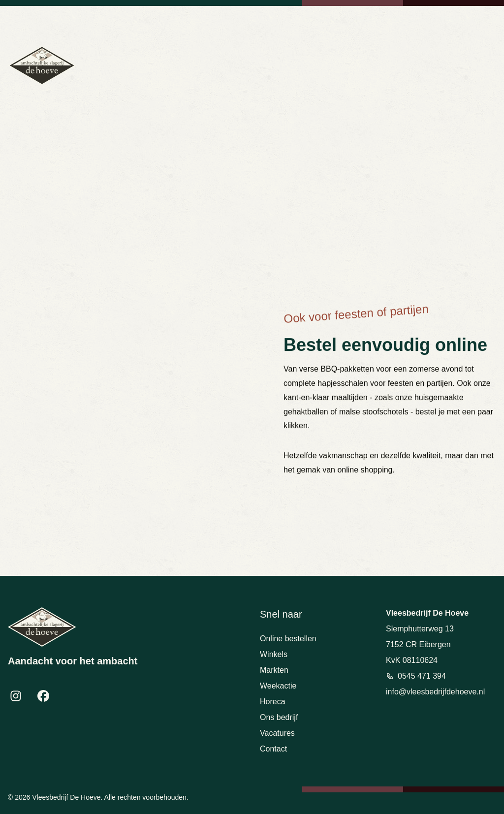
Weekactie (278, 686)
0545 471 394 (321, 20)
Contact (273, 749)
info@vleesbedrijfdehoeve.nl (390, 20)
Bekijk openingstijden (468, 20)
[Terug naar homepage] (42, 65)
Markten (274, 670)
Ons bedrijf (279, 717)
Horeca (273, 702)
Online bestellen (288, 639)
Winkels (274, 654)
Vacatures (277, 733)
